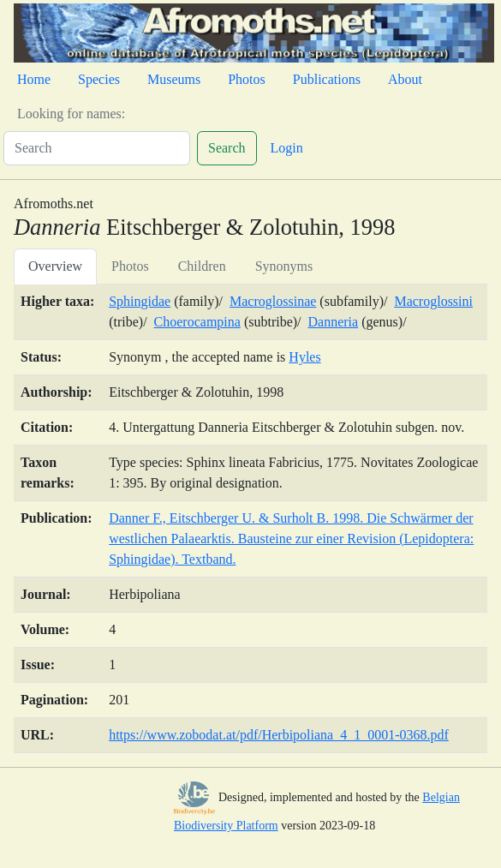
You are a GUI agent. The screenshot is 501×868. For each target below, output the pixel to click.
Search (227, 148)
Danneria (334, 322)
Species (99, 79)
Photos (247, 79)
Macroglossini (433, 301)
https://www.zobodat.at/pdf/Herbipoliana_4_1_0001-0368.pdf (279, 735)
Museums (174, 79)
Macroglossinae (273, 301)
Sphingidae (140, 301)
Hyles (304, 357)
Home (34, 79)
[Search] (97, 148)
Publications (327, 79)
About (405, 79)
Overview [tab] (55, 266)
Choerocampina (197, 322)
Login (287, 148)
